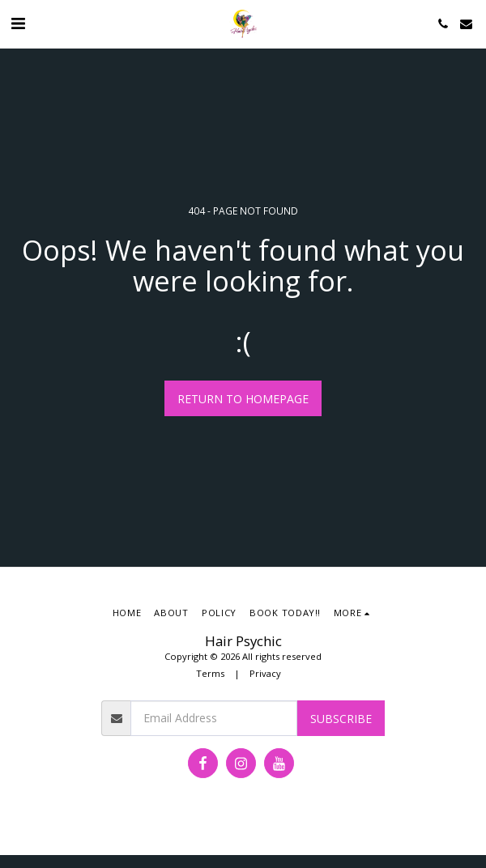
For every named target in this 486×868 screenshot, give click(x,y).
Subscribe (341, 719)
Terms (210, 673)
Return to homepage (243, 399)
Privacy (265, 673)
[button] (18, 23)
